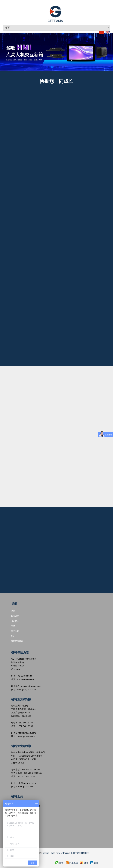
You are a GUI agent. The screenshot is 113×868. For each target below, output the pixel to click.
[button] (49, 67)
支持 (13, 626)
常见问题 (15, 631)
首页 (13, 611)
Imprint (46, 853)
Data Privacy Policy (60, 853)
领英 (94, 863)
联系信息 (15, 616)
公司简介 (15, 621)
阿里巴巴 (72, 863)
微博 (84, 863)
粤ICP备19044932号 (80, 853)
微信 (59, 863)
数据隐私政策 (17, 641)
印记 (13, 636)
